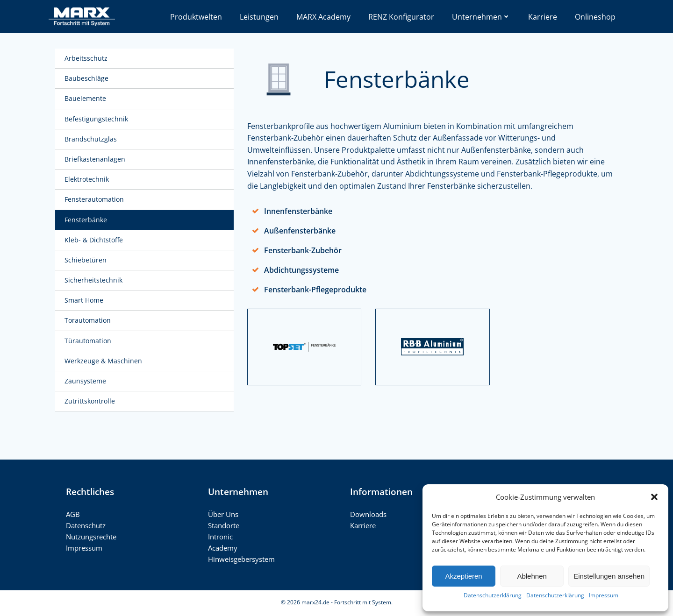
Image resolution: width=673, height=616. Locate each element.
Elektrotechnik (87, 180)
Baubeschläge (87, 79)
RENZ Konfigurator (401, 17)
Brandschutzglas (91, 139)
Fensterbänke (86, 220)
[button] (654, 497)
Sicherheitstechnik (94, 280)
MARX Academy (323, 17)
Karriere (543, 17)
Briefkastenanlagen (95, 159)
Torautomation (88, 321)
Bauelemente (86, 99)
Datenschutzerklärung (493, 595)
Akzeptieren (463, 576)
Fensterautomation (95, 200)
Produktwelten (196, 17)
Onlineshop (595, 17)
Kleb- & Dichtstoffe (94, 240)
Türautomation (88, 341)
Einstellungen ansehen (609, 576)
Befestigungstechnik (97, 119)
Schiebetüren (86, 260)
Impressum (604, 595)
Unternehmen (481, 17)
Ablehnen (532, 576)
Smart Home (84, 301)
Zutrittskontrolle (90, 401)
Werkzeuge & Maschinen (104, 361)
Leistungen (259, 17)
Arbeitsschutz (86, 59)
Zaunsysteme (86, 381)
